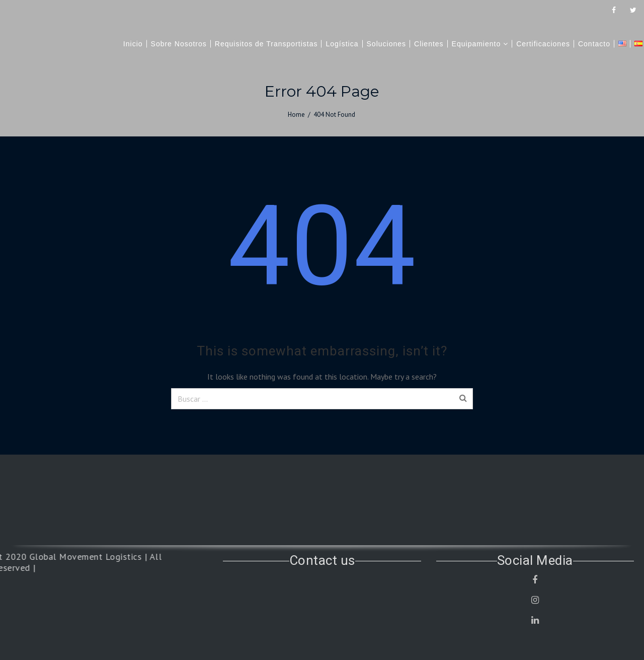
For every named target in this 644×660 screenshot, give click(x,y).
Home (296, 115)
